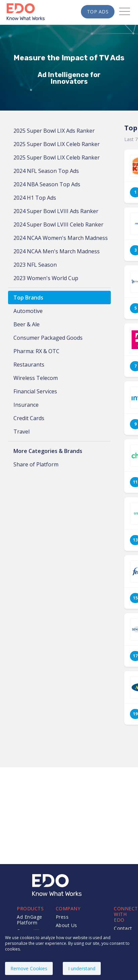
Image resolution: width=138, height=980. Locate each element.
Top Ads (98, 12)
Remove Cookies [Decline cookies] (29, 968)
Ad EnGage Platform (30, 920)
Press (62, 917)
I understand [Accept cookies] (82, 968)
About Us (66, 925)
